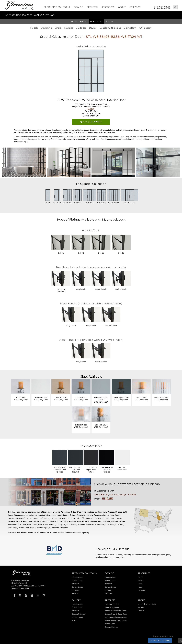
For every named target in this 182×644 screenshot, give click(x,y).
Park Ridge (13, 528)
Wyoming (86, 533)
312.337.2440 (162, 7)
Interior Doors (15, 15)
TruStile (109, 22)
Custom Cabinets (78, 614)
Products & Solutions (57, 7)
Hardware (109, 593)
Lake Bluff (22, 525)
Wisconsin (77, 533)
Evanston (54, 521)
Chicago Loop (75, 515)
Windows (75, 584)
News (140, 587)
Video (140, 584)
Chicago (111, 512)
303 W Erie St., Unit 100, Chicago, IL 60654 (115, 495)
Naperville (90, 525)
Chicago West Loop (89, 518)
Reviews (141, 607)
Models (34, 28)
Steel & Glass (96, 22)
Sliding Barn (130, 28)
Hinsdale (106, 521)
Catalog (78, 7)
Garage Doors (77, 587)
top (180, 641)
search (175, 7)
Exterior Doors (77, 577)
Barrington (102, 512)
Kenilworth (12, 525)
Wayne (33, 528)
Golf (87, 521)
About (122, 7)
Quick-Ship (46, 28)
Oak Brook (110, 525)
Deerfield (37, 521)
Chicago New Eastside (92, 515)
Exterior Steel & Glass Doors (116, 614)
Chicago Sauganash (35, 518)
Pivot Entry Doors (112, 604)
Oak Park (119, 525)
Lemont (52, 525)
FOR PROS (135, 7)
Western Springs (44, 528)
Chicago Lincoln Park (39, 515)
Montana (68, 533)
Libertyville (61, 525)
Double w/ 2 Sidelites (110, 28)
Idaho (55, 533)
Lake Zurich (43, 525)
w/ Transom (145, 28)
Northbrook (100, 525)
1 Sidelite (69, 28)
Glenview (81, 521)
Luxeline (73, 22)
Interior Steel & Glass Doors (116, 620)
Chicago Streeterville (71, 518)
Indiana (61, 533)
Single (58, 28)
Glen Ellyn (63, 521)
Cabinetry (75, 590)
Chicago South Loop (53, 518)
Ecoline (83, 22)
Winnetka (64, 528)
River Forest (24, 528)
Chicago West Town (107, 518)
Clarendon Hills (26, 521)
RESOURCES (108, 7)
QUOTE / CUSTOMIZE (91, 122)
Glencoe (72, 521)
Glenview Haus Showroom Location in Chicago (127, 484)
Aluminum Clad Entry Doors (116, 611)
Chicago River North (16, 518)
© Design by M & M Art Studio (163, 636)
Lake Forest (32, 525)
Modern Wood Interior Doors (116, 617)
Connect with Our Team (160, 640)
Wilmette (55, 528)
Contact (141, 611)
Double (93, 28)
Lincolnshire (71, 525)
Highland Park (96, 521)
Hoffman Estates (118, 521)
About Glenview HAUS (147, 604)
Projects (92, 7)
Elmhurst (45, 521)
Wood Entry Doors (112, 607)
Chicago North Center (112, 515)
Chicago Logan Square (59, 515)
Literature (141, 590)
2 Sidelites (81, 28)
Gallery (141, 580)
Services (75, 593)
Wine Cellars (110, 624)
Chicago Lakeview (22, 515)
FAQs (140, 577)
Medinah (81, 525)
